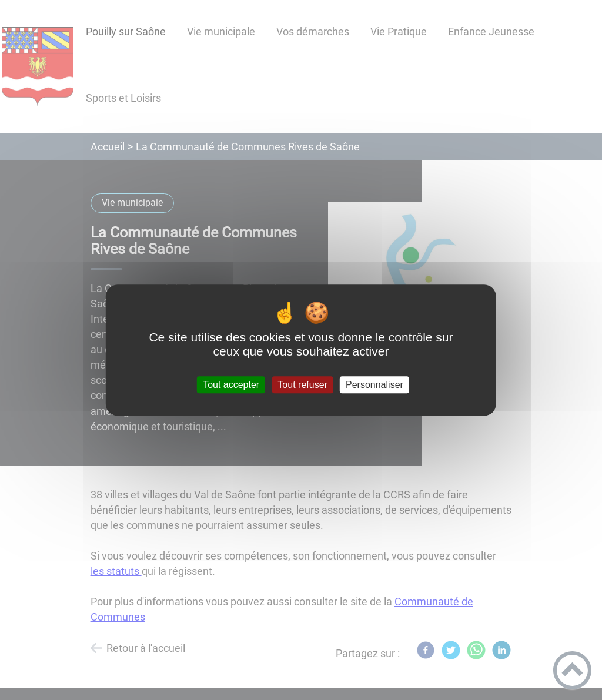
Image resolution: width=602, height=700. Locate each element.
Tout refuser (302, 385)
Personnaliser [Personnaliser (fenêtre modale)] (374, 385)
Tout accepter (231, 385)
